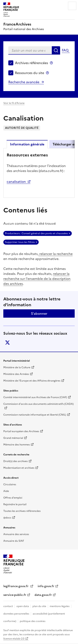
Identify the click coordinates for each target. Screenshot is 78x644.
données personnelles (16, 614)
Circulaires (10, 484)
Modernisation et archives (19, 468)
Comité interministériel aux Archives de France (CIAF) (35, 397)
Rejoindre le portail (15, 504)
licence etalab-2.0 (14, 639)
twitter (7, 343)
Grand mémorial (13, 438)
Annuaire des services (16, 534)
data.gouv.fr (43, 595)
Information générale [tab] (27, 144)
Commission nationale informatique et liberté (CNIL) (35, 415)
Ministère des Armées (16, 374)
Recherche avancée (24, 82)
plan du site (39, 606)
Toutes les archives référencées (22, 511)
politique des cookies (33, 621)
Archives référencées (32, 63)
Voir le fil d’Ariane (14, 103)
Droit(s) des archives (15, 461)
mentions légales (60, 606)
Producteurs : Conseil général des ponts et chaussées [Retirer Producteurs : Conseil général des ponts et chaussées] (36, 233)
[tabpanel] (39, 173)
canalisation (16, 182)
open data (23, 606)
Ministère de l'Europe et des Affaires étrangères (32, 381)
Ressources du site (30, 73)
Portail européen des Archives (21, 431)
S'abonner (39, 313)
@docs (7, 518)
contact (8, 606)
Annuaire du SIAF (14, 541)
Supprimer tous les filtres (20, 242)
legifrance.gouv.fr (16, 586)
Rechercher (56, 50)
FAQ (65, 50)
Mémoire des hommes (17, 445)
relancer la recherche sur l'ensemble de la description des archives (37, 279)
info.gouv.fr (46, 586)
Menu (72, 6)
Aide (6, 491)
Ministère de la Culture (17, 367)
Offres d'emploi (13, 498)
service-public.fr (15, 595)
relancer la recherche (56, 254)
